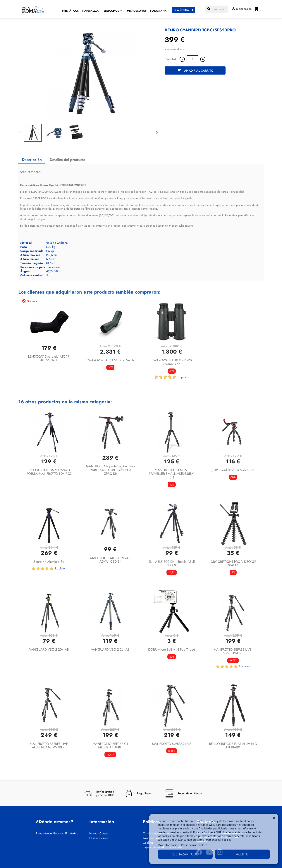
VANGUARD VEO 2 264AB (110, 650)
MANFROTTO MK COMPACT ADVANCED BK (110, 560)
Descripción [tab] (32, 160)
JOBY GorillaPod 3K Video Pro (233, 470)
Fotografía (158, 11)
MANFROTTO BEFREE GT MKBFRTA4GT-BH (110, 746)
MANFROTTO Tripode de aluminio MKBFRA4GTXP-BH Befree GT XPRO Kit (110, 470)
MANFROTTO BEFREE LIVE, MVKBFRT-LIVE (233, 651)
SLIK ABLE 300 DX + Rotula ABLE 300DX (172, 564)
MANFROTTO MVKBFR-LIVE (172, 744)
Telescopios (111, 11)
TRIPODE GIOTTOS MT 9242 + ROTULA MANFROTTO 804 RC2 (49, 472)
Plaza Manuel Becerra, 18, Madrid (57, 833)
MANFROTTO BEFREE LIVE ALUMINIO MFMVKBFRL (49, 746)
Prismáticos (70, 11)
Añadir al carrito (195, 71)
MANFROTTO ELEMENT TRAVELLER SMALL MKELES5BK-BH (172, 474)
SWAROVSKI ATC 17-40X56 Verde (110, 360)
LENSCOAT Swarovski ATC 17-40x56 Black (49, 358)
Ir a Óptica (181, 10)
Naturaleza (90, 11)
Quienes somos (99, 838)
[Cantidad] (192, 59)
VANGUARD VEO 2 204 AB (49, 650)
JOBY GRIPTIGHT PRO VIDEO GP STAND (233, 564)
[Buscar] (217, 9)
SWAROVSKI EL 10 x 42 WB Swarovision (172, 362)
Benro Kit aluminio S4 (49, 562)
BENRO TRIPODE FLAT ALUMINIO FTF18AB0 (233, 746)
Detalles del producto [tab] (68, 160)
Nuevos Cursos (99, 833)
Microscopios (137, 11)
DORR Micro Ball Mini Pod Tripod (172, 650)
